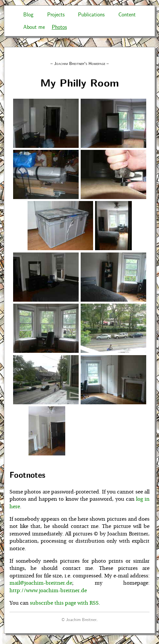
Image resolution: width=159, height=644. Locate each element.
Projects (56, 14)
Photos (59, 27)
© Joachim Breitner (79, 619)
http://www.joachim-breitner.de (48, 591)
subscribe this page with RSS (64, 603)
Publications (91, 14)
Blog (28, 14)
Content (127, 14)
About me (34, 27)
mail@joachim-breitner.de (41, 583)
